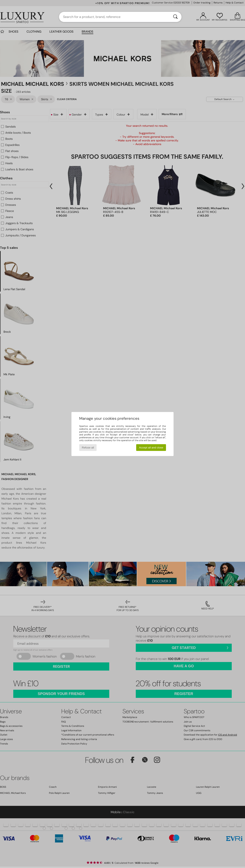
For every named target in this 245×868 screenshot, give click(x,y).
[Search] (175, 17)
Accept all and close (151, 448)
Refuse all (88, 448)
